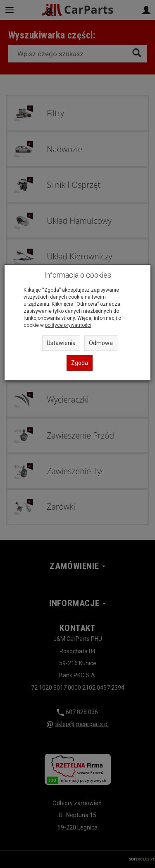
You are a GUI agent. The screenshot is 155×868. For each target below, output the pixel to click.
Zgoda (80, 363)
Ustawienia (61, 343)
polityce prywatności (68, 325)
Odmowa (101, 343)
